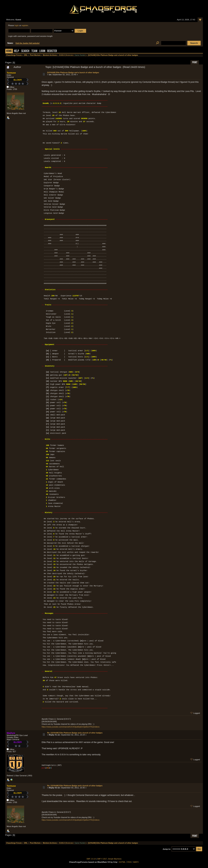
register (25, 25)
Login (42, 51)
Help (17, 51)
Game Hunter (80, 55)
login (17, 25)
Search (25, 51)
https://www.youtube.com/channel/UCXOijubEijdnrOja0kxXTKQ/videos (70, 727)
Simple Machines (115, 859)
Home (9, 51)
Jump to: (167, 849)
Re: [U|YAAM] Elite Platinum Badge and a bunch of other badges (75, 733)
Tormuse (11, 73)
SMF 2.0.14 (91, 859)
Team (34, 51)
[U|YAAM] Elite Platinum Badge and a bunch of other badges (73, 72)
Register (52, 51)
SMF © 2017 (102, 859)
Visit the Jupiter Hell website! (28, 43)
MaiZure (11, 733)
